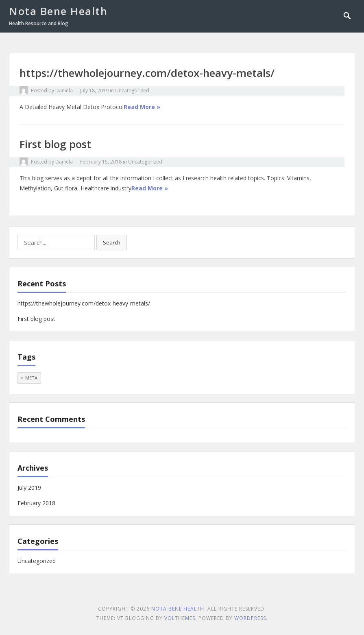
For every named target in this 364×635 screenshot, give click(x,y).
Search (112, 242)
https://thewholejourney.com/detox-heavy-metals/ (147, 73)
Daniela (64, 91)
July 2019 (29, 488)
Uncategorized (132, 91)
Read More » (142, 107)
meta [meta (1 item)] (31, 378)
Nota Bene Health (58, 11)
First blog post (55, 144)
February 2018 (36, 503)
